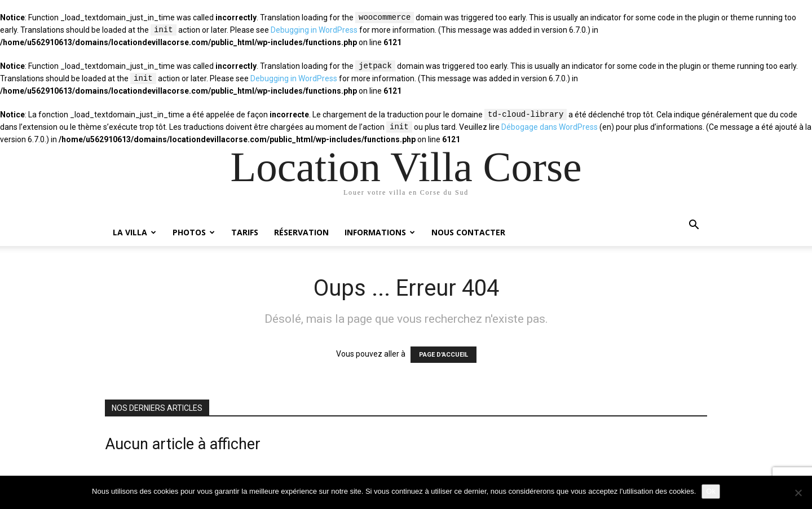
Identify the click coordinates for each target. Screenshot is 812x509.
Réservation (301, 232)
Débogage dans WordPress (550, 128)
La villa (134, 232)
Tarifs (245, 232)
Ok (711, 491)
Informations (380, 232)
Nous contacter (468, 232)
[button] (694, 226)
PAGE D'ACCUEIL (443, 355)
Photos (194, 232)
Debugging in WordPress (314, 30)
